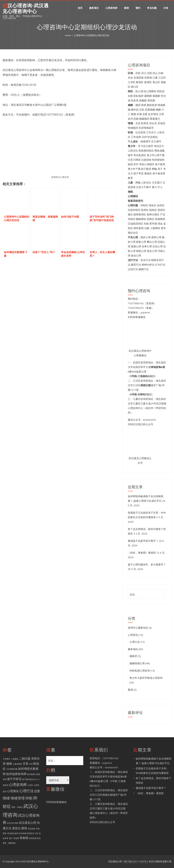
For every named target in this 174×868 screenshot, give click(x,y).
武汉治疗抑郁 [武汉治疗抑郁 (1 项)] (13, 823)
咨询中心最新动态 (138, 628)
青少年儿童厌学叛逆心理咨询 (146, 678)
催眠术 (133, 656)
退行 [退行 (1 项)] (11, 838)
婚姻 (158, 109)
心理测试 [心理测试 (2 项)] (13, 791)
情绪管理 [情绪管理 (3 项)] (18, 798)
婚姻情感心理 (137, 663)
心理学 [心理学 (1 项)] (30, 785)
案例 (126, 8)
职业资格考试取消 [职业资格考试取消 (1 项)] (26, 833)
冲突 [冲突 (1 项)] (31, 764)
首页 (80, 8)
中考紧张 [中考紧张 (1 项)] (6, 759)
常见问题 (152, 8)
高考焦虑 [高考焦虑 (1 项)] (33, 838)
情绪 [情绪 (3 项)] (6, 798)
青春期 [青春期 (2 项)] (24, 838)
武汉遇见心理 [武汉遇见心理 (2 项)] (27, 823)
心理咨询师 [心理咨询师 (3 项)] (18, 785)
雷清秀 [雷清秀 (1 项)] (16, 838)
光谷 (130, 78)
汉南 (161, 73)
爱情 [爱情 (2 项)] (24, 828)
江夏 (155, 78)
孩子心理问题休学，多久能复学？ (147, 564)
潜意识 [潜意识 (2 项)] (16, 828)
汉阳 (149, 73)
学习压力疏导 (146, 146)
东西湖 (148, 78)
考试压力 (159, 146)
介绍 (166, 8)
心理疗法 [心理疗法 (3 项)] (26, 791)
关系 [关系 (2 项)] (26, 764)
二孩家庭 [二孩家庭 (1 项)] (15, 759)
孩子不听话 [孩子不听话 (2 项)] (14, 779)
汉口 (144, 73)
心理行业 (135, 642)
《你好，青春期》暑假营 (142, 553)
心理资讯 (133, 635)
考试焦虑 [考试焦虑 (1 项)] (31, 829)
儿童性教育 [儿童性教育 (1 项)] (17, 764)
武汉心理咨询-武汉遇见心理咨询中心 (26, 9)
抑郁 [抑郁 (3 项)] (29, 798)
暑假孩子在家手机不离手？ (143, 541)
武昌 (138, 73)
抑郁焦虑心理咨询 (140, 671)
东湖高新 (139, 78)
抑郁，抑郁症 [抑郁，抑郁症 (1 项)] (17, 807)
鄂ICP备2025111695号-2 (136, 861)
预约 (138, 8)
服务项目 (94, 8)
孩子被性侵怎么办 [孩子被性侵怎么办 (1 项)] (30, 779)
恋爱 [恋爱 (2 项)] (37, 791)
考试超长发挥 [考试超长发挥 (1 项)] (13, 833)
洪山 (155, 73)
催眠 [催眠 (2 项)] (9, 764)
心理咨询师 (111, 8)
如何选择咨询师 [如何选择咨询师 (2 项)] (16, 774)
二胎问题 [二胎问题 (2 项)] (25, 758)
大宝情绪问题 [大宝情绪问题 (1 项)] (12, 769)
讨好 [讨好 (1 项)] (36, 833)
